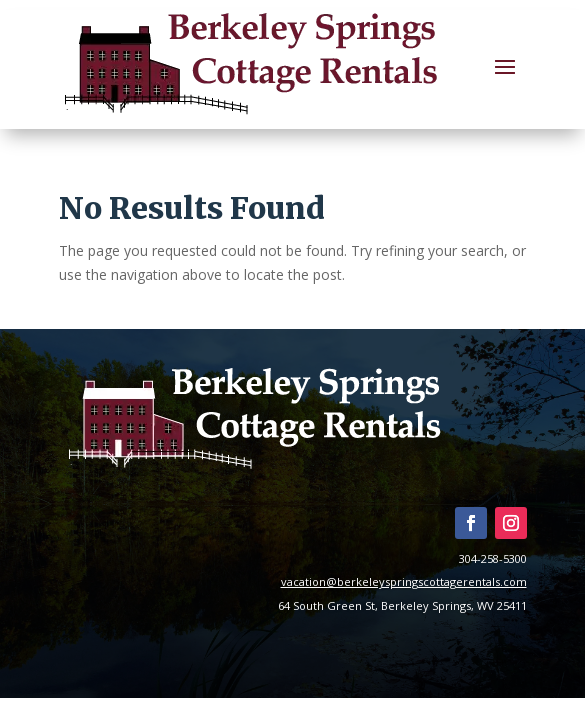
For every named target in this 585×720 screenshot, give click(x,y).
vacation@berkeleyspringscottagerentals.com (404, 581)
